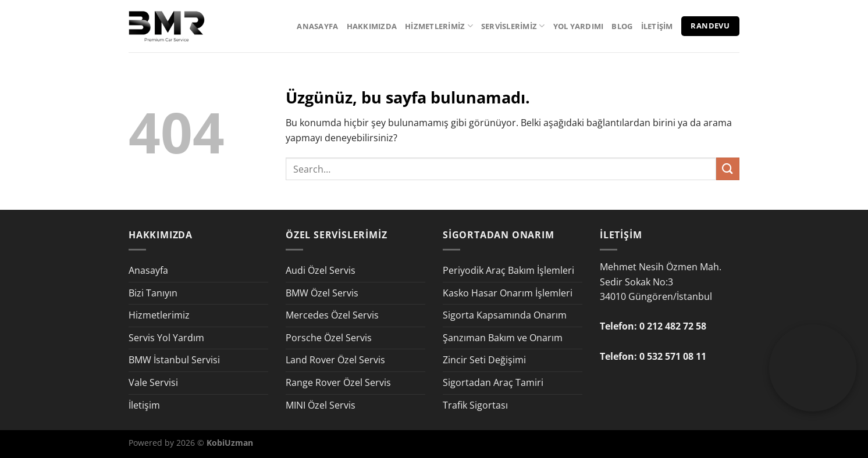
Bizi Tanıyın (153, 293)
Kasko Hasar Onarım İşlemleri (508, 293)
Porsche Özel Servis (329, 338)
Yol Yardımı (579, 26)
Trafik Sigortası (475, 405)
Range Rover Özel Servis (338, 382)
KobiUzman (230, 443)
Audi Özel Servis (321, 270)
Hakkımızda (372, 26)
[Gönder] (728, 169)
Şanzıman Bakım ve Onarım (503, 338)
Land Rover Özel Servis (335, 360)
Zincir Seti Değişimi (484, 360)
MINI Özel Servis (321, 405)
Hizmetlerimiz (439, 26)
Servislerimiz (513, 26)
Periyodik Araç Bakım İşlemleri (508, 270)
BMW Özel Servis (322, 293)
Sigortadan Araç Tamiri (493, 382)
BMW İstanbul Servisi (174, 360)
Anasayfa (317, 26)
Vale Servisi (153, 382)
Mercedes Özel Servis (332, 315)
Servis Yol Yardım (166, 338)
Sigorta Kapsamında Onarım (505, 315)
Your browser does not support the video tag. (813, 346)
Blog (622, 26)
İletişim (657, 26)
